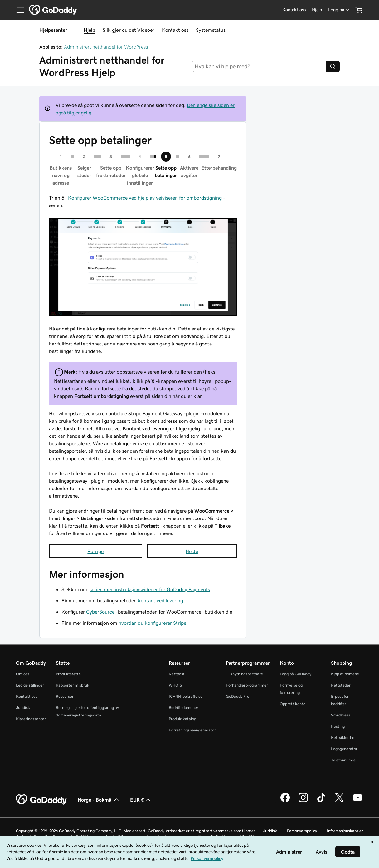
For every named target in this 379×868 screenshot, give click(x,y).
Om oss (23, 674)
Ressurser (65, 696)
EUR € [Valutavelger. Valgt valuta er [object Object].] (141, 800)
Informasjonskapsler (345, 831)
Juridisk (23, 708)
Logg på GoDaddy (296, 674)
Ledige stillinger (30, 685)
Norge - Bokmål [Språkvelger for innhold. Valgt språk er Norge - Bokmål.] (99, 800)
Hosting (338, 726)
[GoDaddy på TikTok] (321, 801)
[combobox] (259, 66)
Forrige (95, 551)
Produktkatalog (182, 719)
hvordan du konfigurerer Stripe (152, 623)
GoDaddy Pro (238, 696)
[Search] (333, 66)
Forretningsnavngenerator (192, 730)
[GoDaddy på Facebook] (285, 801)
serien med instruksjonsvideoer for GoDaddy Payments (150, 589)
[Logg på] (339, 10)
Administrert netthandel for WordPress (106, 47)
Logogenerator (344, 749)
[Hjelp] (317, 10)
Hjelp (89, 30)
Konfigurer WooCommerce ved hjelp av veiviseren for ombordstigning (145, 198)
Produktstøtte (68, 674)
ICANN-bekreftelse (186, 696)
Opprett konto (293, 704)
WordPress (341, 715)
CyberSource (100, 612)
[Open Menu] (18, 10)
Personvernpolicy (302, 831)
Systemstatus (211, 30)
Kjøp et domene (345, 674)
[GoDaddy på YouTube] (357, 801)
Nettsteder (341, 685)
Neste (192, 551)
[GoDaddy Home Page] (42, 800)
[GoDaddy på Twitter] (339, 801)
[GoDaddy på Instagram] (303, 801)
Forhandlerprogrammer (247, 685)
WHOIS (175, 685)
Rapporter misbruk (73, 685)
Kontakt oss (175, 30)
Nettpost (177, 674)
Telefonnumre (343, 760)
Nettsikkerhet (343, 738)
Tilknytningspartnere (244, 674)
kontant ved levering (160, 600)
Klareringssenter (31, 719)
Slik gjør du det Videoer (129, 30)
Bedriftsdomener (184, 708)
